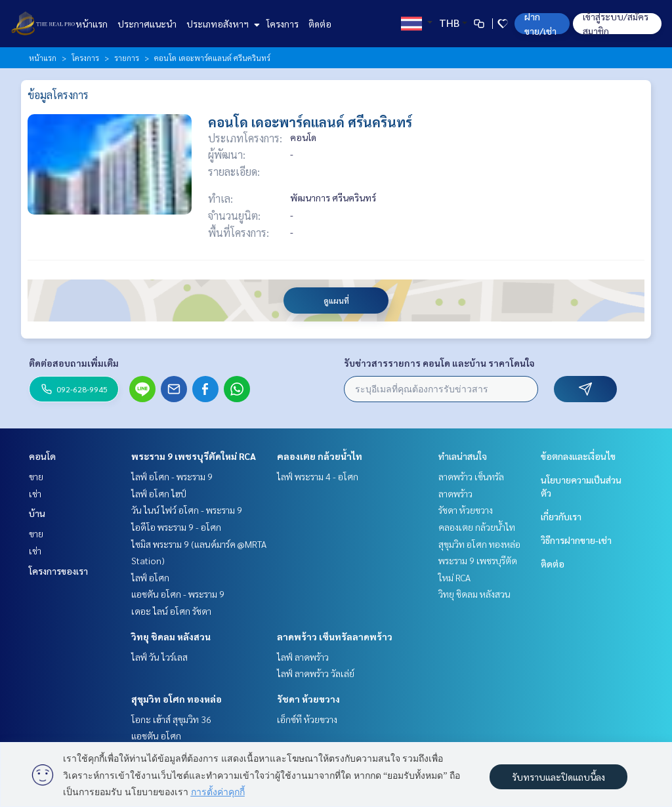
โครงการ (283, 24)
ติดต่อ (320, 24)
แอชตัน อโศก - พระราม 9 (178, 594)
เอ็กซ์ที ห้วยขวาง (307, 719)
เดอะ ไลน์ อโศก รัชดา (171, 611)
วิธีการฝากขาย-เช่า (576, 540)
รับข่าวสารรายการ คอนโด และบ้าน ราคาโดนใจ (439, 363)
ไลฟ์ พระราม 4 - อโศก (318, 476)
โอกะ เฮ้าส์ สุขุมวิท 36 (171, 719)
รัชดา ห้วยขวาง (308, 699)
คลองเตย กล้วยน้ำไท (320, 456)
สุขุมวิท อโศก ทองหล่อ (177, 699)
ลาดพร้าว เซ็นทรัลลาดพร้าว (335, 636)
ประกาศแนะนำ (147, 24)
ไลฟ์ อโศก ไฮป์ (159, 493)
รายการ (127, 58)
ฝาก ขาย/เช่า (540, 24)
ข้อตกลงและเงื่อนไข (578, 456)
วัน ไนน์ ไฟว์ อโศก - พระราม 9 (187, 510)
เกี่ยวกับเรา (561, 516)
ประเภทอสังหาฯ (221, 24)
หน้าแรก (92, 24)
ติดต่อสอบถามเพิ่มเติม (74, 363)
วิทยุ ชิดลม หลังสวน (171, 636)
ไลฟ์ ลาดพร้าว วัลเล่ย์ (316, 673)
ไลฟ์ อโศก (150, 577)
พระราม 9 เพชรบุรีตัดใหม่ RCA (194, 456)
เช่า (35, 493)
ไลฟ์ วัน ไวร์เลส (159, 657)
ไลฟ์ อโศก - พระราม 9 (172, 476)
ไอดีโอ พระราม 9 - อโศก (176, 527)
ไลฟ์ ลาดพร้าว (303, 657)
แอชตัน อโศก (156, 735)
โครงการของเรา (58, 571)
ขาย (36, 476)
